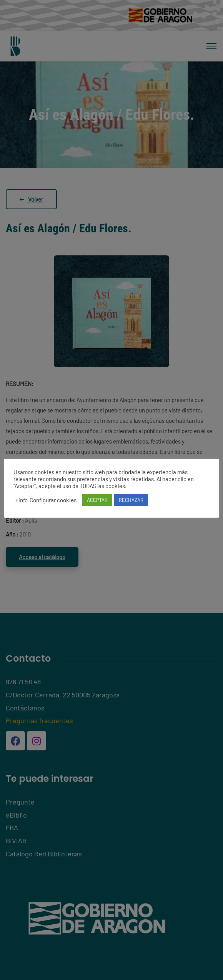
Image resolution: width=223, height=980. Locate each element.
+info (22, 500)
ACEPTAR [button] (97, 500)
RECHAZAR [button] (131, 500)
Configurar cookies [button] (53, 500)
